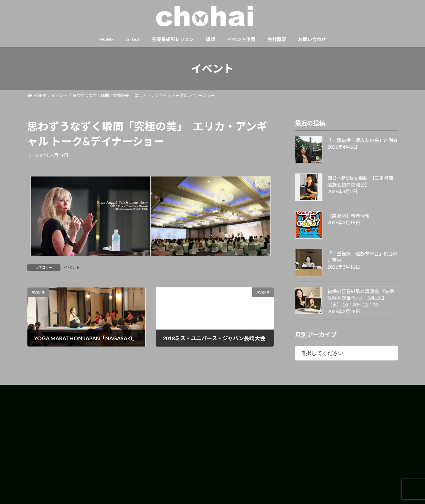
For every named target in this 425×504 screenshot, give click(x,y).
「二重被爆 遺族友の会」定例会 (363, 140)
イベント (72, 268)
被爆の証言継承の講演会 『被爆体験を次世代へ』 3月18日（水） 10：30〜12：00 (361, 298)
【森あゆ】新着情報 (348, 216)
